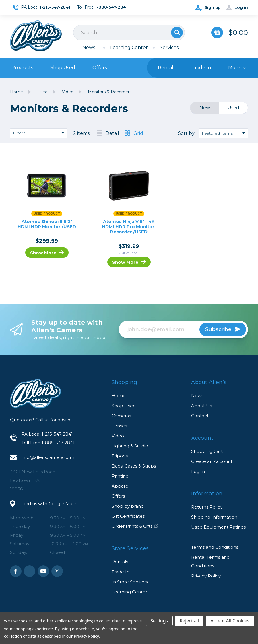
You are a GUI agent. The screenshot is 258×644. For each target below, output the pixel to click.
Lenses (119, 426)
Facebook (16, 571)
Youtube (43, 571)
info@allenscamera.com (48, 457)
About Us (201, 406)
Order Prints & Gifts (135, 526)
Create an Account (212, 461)
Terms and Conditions (215, 547)
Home (119, 396)
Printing (120, 476)
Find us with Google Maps (50, 504)
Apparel (121, 486)
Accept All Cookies (230, 621)
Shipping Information (214, 517)
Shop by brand (128, 506)
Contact (200, 416)
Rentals (120, 562)
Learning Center (129, 47)
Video (118, 436)
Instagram (57, 571)
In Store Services (130, 582)
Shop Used (63, 68)
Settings (159, 621)
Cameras (121, 416)
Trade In (121, 572)
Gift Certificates (128, 516)
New (205, 108)
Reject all (189, 621)
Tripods (120, 456)
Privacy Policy (206, 576)
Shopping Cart (207, 451)
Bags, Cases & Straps (134, 466)
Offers (100, 68)
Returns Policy (207, 507)
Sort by (186, 133)
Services (169, 47)
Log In (198, 471)
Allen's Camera (36, 36)
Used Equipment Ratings (218, 527)
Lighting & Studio (130, 446)
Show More (47, 253)
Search (177, 33)
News (89, 47)
